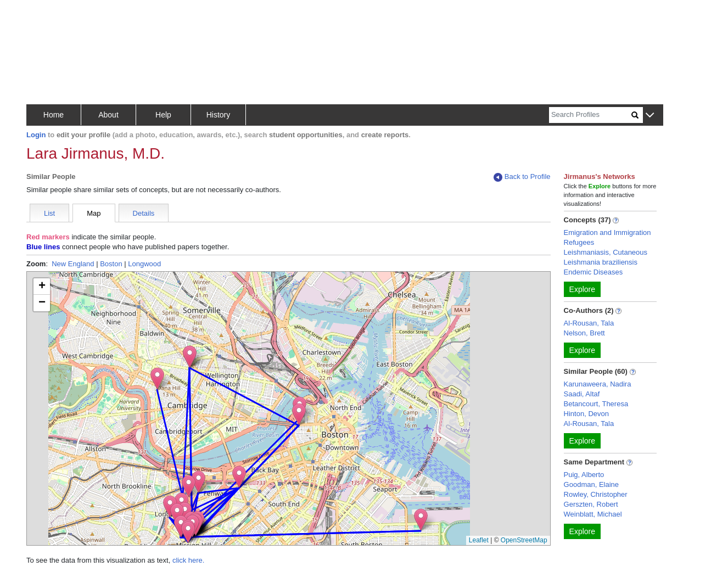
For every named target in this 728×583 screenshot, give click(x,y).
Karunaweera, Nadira (598, 384)
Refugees (579, 242)
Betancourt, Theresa (596, 404)
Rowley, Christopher (596, 494)
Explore (582, 289)
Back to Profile (522, 177)
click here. (189, 560)
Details (144, 213)
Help (163, 115)
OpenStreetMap (524, 540)
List (49, 213)
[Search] (590, 115)
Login (36, 135)
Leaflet (479, 540)
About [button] (108, 115)
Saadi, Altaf (582, 394)
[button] (650, 116)
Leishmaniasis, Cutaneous (606, 252)
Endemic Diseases (593, 272)
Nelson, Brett (584, 333)
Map (94, 213)
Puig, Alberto (584, 475)
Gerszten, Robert (591, 504)
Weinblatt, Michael (593, 514)
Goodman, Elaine (591, 484)
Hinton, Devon (586, 414)
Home (54, 115)
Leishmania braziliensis (601, 262)
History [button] (219, 115)
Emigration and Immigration (607, 232)
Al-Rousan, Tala (589, 323)
